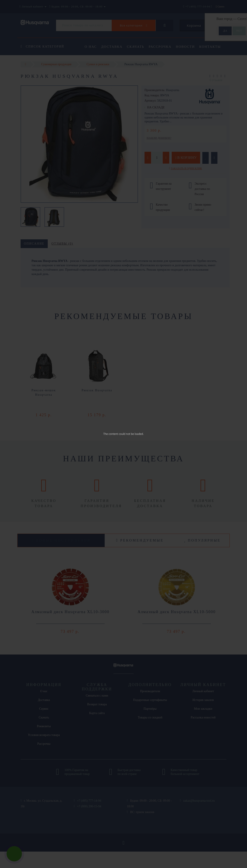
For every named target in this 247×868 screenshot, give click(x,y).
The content (111, 434)
